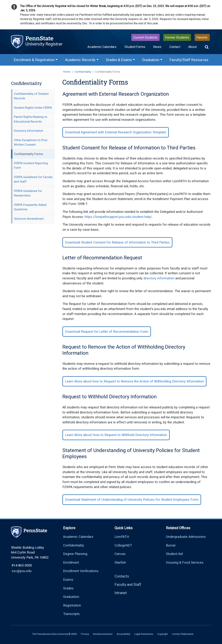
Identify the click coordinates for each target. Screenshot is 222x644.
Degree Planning (75, 554)
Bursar (171, 545)
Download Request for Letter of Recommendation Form (107, 332)
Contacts (122, 576)
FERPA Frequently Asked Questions (30, 207)
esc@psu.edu (22, 571)
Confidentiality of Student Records (31, 96)
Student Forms (135, 47)
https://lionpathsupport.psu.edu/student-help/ (118, 217)
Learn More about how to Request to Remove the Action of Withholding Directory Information (134, 381)
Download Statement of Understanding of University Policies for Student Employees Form (132, 500)
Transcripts (71, 614)
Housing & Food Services (185, 562)
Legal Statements (144, 634)
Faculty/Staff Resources (189, 60)
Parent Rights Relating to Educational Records (31, 119)
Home (67, 72)
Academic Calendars (102, 47)
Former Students (177, 37)
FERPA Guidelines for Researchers (28, 193)
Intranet (121, 593)
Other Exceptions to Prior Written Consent (31, 142)
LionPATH (122, 537)
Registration (72, 605)
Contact (175, 47)
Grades (68, 588)
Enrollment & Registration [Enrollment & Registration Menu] (34, 60)
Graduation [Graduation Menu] (151, 60)
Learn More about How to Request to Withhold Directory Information (116, 435)
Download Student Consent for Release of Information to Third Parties (117, 242)
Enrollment (71, 562)
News (157, 47)
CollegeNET (123, 545)
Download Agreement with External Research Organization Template (116, 132)
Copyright (163, 634)
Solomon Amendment (29, 219)
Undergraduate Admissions (186, 537)
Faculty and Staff (128, 585)
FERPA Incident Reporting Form (31, 165)
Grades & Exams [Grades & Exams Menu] (119, 60)
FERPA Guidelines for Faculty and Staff (33, 179)
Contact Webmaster (183, 634)
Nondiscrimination (103, 634)
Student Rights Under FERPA (33, 108)
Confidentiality (83, 72)
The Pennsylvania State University (50, 634)
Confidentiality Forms (28, 154)
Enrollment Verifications (81, 571)
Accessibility (123, 634)
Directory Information (28, 131)
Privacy (85, 634)
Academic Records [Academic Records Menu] (80, 60)
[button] (207, 47)
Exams (68, 580)
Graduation (71, 597)
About (193, 47)
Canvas (120, 554)
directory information (159, 278)
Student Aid (174, 554)
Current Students (146, 37)
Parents (202, 37)
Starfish (120, 562)
